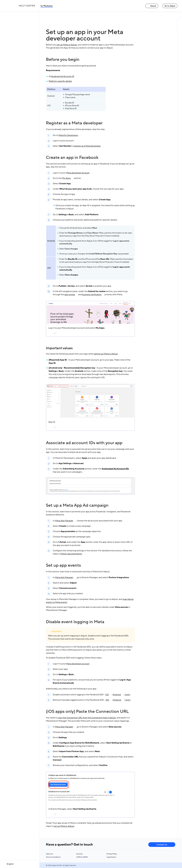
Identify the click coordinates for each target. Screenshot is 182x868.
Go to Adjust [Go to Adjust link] (170, 6)
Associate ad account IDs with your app (84, 443)
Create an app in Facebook (72, 157)
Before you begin (63, 59)
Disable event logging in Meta (75, 622)
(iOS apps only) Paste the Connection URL (87, 711)
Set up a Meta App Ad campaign (77, 505)
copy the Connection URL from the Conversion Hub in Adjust (87, 718)
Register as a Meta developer (74, 123)
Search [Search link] (152, 6)
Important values (59, 348)
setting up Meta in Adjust (106, 354)
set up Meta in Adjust (67, 45)
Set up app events (63, 565)
